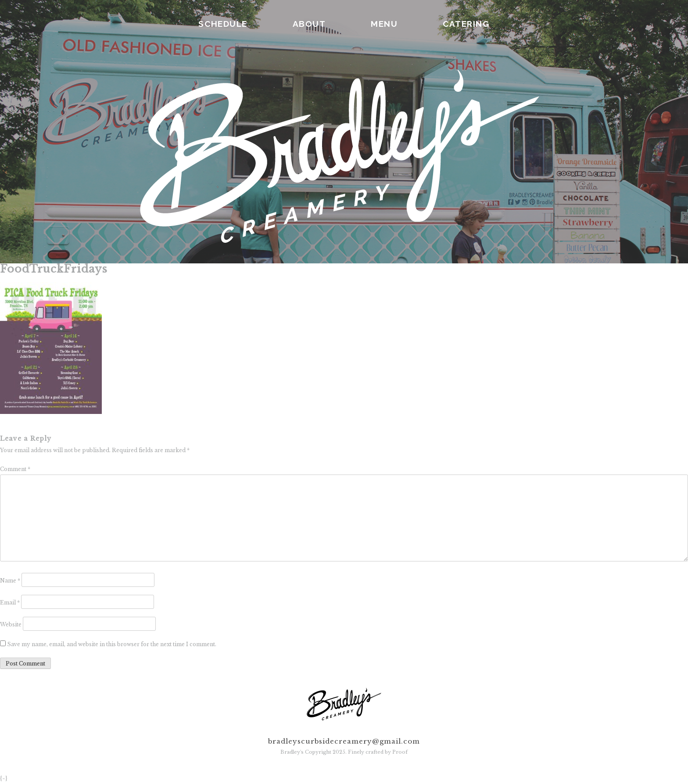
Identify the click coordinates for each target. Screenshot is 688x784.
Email (10, 602)
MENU (384, 24)
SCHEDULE (223, 24)
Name (10, 581)
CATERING (466, 24)
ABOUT (309, 24)
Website (11, 624)
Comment (15, 469)
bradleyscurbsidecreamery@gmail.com (344, 741)
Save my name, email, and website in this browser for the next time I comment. (112, 644)
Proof (400, 752)
